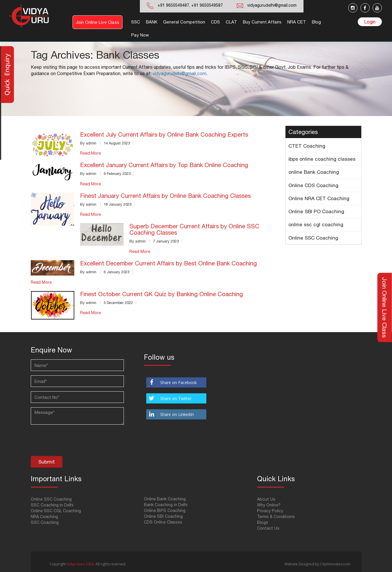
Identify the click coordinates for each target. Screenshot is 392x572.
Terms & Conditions (276, 517)
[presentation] (75, 442)
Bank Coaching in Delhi (166, 505)
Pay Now (140, 35)
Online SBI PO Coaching (316, 211)
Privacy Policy (270, 511)
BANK (152, 22)
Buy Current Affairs (262, 22)
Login (370, 22)
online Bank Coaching (314, 172)
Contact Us (268, 528)
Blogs (263, 522)
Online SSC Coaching (313, 238)
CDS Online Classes (163, 522)
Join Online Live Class (97, 22)
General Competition (184, 22)
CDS (215, 22)
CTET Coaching (307, 146)
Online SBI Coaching (163, 516)
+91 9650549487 (173, 5)
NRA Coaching (44, 517)
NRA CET (297, 22)
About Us (266, 499)
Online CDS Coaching (313, 185)
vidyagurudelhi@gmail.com (272, 5)
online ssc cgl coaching (316, 225)
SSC (136, 22)
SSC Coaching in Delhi (52, 505)
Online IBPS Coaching (165, 511)
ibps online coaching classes (322, 159)
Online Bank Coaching (165, 499)
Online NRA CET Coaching (319, 198)
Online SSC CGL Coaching (56, 511)
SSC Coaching (45, 522)
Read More (91, 153)
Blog (316, 22)
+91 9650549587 (206, 5)
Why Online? (269, 505)
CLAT (231, 22)
